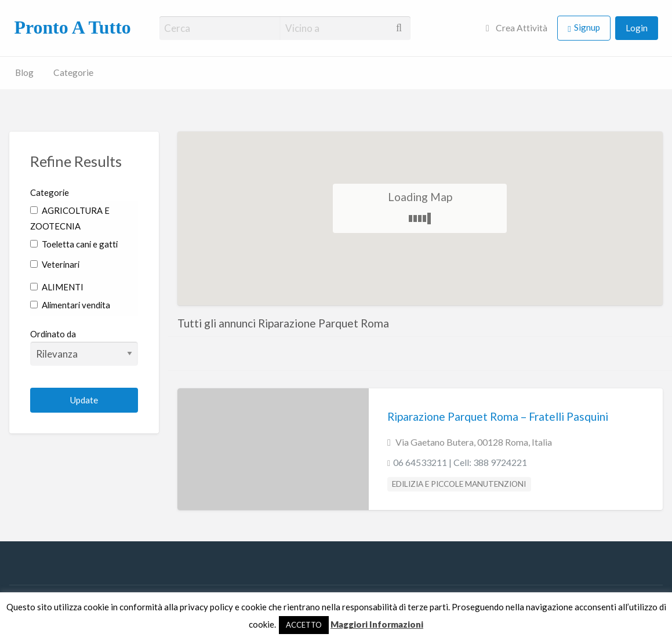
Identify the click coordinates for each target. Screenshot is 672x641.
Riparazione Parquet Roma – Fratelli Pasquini (498, 416)
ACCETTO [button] (304, 625)
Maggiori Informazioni (377, 624)
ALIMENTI (57, 287)
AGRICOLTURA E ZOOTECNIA (70, 218)
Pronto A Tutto (72, 28)
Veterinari (55, 264)
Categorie (73, 72)
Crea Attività (517, 28)
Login (637, 28)
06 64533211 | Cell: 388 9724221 (460, 462)
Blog (24, 72)
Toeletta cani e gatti (74, 244)
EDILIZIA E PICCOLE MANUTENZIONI (459, 484)
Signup (587, 27)
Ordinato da (84, 347)
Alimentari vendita (70, 305)
